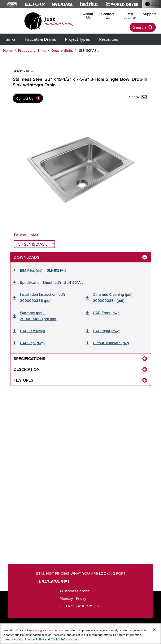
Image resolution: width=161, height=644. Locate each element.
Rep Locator (130, 16)
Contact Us (108, 16)
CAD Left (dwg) (32, 331)
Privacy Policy (34, 639)
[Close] (154, 630)
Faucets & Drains (40, 39)
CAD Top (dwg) (32, 343)
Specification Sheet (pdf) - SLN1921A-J (52, 282)
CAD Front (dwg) (107, 313)
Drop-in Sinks (62, 51)
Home (8, 51)
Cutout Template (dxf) (111, 343)
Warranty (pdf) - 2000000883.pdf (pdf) (39, 316)
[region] (80, 634)
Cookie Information (64, 639)
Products (25, 51)
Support (149, 14)
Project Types (77, 39)
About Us (88, 16)
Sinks (11, 39)
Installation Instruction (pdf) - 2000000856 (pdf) (43, 297)
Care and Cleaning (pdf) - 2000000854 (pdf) (114, 297)
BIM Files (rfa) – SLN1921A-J (43, 270)
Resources (109, 39)
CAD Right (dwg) (107, 331)
